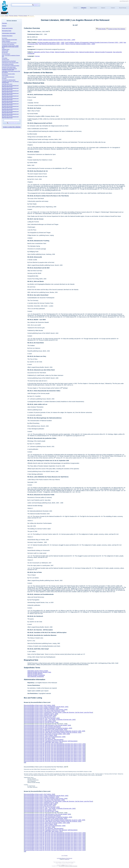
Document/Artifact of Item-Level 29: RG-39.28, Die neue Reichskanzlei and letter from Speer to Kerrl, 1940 (55, 745)
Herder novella (5, 51)
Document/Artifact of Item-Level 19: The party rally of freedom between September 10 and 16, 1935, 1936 (54, 731)
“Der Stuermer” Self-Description (9, 80)
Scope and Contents (7, 28)
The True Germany (6, 54)
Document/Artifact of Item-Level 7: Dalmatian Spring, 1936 (41, 714)
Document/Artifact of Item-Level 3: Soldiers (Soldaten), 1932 (41, 708)
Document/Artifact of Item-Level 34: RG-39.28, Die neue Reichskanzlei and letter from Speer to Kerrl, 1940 (55, 752)
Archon (7, 16)
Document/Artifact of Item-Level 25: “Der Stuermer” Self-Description (43, 740)
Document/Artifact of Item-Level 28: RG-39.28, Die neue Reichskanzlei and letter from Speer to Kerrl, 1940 (55, 744)
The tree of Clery (6, 60)
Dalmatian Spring (6, 49)
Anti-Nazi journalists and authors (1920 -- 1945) (51, 42)
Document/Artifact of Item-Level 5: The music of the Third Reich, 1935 (44, 711)
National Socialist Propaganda (104, 52)
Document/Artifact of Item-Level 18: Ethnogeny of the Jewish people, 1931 (45, 730)
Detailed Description (7, 36)
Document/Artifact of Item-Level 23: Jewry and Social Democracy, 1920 (45, 737)
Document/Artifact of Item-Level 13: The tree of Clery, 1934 (41, 722)
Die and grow (5, 52)
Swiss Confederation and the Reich (9, 40)
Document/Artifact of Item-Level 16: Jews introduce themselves (42, 727)
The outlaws (5, 58)
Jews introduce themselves (8, 64)
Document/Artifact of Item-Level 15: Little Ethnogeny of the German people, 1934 (47, 725)
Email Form (67, 859)
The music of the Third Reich (8, 44)
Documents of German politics (8, 74)
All (25, 762)
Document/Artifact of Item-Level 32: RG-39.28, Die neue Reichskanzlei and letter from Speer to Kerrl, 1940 (55, 750)
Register (66, 856)
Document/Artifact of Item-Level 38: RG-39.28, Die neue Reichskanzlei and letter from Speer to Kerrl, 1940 (55, 758)
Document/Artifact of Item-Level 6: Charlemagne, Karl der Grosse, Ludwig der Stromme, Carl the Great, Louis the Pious (58, 712)
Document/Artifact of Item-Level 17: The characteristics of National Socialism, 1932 (48, 728)
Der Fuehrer (5, 38)
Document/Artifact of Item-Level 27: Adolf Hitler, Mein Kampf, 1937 (43, 742)
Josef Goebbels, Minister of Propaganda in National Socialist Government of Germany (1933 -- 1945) (94, 42)
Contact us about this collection (12, 127)
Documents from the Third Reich (9, 61)
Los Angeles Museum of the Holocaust (65, 858)
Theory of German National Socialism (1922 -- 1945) (80, 44)
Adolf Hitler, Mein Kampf (7, 84)
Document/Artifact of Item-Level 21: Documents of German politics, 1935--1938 (47, 734)
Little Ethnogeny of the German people (10, 63)
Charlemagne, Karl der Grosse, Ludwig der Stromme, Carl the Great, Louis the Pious (10, 47)
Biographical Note (7, 31)
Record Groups (123, 8)
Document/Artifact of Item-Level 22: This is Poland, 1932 (40, 735)
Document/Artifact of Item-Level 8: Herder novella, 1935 (40, 715)
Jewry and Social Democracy (8, 77)
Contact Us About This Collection (117, 29)
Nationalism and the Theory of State (44, 52)
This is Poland (5, 75)
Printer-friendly (102, 29)
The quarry (4, 78)
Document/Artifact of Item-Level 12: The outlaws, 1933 (40, 721)
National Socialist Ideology (87, 52)
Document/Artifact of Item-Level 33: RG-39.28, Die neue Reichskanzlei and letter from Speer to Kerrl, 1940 (55, 751)
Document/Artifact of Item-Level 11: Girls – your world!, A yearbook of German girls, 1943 (50, 720)
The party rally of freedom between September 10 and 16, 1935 (9, 69)
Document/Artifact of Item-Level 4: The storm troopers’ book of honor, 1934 (46, 710)
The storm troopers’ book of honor (9, 43)
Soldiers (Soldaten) (6, 41)
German (37, 56)
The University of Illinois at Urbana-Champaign (68, 866)
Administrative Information (9, 33)
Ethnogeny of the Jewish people (9, 67)
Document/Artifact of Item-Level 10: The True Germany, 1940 (42, 718)
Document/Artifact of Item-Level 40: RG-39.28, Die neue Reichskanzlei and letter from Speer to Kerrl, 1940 (55, 761)
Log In (121, 1)
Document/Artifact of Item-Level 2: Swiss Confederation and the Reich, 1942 (46, 707)
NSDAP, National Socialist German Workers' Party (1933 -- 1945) (57, 40)
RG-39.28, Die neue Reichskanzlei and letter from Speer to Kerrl (10, 86)
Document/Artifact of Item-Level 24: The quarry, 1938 (39, 738)
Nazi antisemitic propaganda (36, 676)
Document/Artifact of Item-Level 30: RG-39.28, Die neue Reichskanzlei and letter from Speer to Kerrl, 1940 (55, 747)
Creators (113, 8)
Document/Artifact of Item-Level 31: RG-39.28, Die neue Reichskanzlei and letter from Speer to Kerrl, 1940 (55, 748)
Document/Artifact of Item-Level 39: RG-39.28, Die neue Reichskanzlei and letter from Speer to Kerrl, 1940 (55, 760)
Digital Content (93, 8)
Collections (84, 8)
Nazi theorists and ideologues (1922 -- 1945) (52, 44)
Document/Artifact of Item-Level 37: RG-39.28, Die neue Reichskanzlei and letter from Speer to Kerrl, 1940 (55, 757)
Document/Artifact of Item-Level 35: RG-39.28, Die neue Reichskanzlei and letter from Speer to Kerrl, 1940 (55, 754)
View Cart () (126, 1)
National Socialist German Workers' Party (67, 52)
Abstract (4, 26)
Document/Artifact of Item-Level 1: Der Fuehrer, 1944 (39, 705)
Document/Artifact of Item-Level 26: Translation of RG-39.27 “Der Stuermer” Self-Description (51, 741)
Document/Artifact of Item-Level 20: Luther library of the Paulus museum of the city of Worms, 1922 (52, 732)
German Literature (14, 16)
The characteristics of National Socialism (11, 66)
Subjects (103, 8)
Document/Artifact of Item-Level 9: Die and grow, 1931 (40, 717)
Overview (4, 23)
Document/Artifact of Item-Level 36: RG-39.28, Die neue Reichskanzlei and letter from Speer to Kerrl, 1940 (55, 755)
